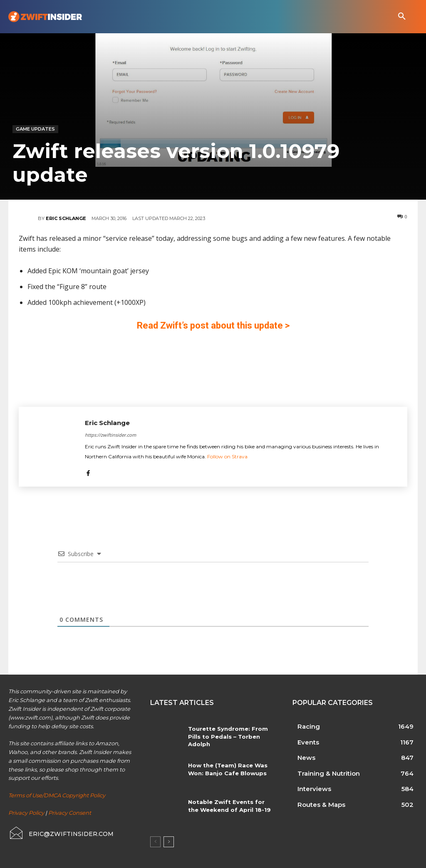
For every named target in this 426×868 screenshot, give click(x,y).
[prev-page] (155, 842)
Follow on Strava (227, 456)
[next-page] (169, 842)
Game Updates (35, 129)
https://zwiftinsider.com (110, 435)
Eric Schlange (66, 218)
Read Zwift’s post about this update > (213, 325)
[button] (402, 17)
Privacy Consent (70, 813)
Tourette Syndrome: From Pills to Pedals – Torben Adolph (226, 736)
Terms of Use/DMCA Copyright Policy (57, 795)
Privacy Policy (26, 813)
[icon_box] (61, 833)
